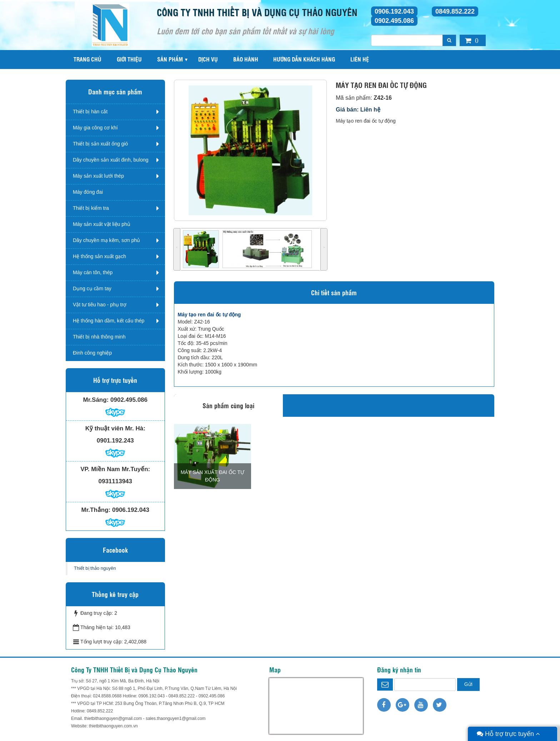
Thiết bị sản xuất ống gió (100, 144)
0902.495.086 (394, 21)
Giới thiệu (129, 59)
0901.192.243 (115, 441)
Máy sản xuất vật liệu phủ (102, 224)
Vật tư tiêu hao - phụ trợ (100, 305)
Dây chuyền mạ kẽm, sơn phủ (106, 240)
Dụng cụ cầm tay (92, 288)
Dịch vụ (208, 59)
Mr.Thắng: (96, 510)
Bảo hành (246, 59)
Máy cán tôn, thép (93, 272)
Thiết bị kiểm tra (91, 208)
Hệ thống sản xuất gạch (99, 256)
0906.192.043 (394, 11)
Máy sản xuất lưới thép (98, 176)
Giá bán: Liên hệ (358, 110)
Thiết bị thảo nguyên (95, 568)
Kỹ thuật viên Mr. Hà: (115, 428)
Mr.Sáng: (96, 400)
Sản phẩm (170, 59)
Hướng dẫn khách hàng (304, 59)
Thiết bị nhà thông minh (99, 337)
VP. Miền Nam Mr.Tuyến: (115, 469)
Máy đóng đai (88, 192)
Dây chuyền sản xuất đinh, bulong (111, 160)
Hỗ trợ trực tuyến (508, 734)
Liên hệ (360, 59)
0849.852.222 (455, 11)
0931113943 (115, 481)
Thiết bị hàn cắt (90, 112)
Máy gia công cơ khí (95, 128)
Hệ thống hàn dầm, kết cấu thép (109, 321)
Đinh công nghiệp (92, 353)
